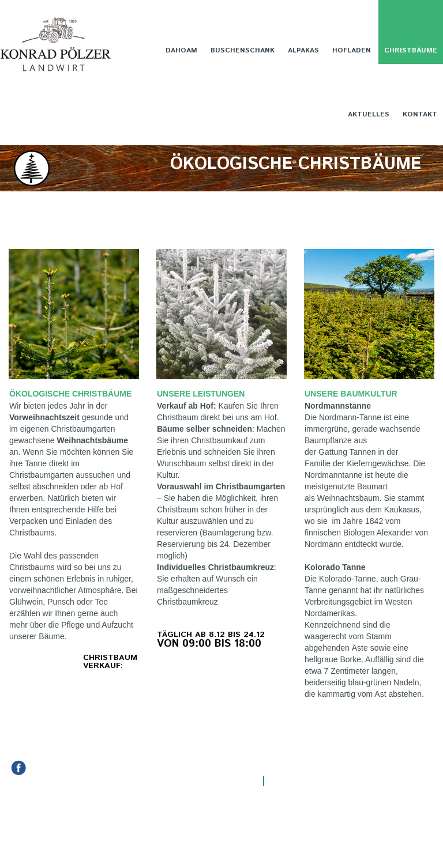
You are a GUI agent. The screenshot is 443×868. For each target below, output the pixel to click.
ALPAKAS (303, 50)
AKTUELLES (369, 114)
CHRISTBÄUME (411, 50)
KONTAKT (420, 114)
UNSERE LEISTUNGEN (201, 394)
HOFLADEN (352, 50)
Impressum (296, 781)
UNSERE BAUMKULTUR (352, 394)
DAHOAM (181, 50)
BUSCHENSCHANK (243, 50)
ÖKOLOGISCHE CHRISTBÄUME (70, 394)
